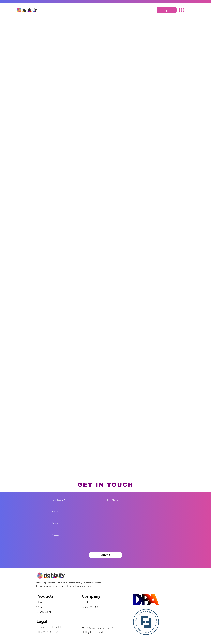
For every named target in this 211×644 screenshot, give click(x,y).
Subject (56, 523)
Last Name (113, 500)
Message (56, 535)
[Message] (105, 544)
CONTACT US (90, 607)
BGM (39, 602)
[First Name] (77, 506)
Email (56, 512)
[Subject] (105, 529)
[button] (167, 10)
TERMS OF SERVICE (49, 627)
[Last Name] (132, 506)
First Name (58, 500)
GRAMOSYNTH (46, 612)
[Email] (105, 518)
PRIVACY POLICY (47, 632)
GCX (39, 607)
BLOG (85, 602)
